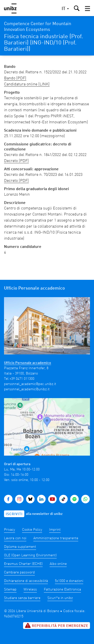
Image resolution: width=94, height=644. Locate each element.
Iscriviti (14, 514)
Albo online (58, 564)
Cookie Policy (32, 530)
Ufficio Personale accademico (28, 363)
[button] (87, 9)
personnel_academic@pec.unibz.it (30, 384)
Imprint (55, 530)
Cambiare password (19, 572)
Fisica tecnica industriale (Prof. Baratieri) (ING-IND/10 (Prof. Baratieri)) (43, 43)
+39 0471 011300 (22, 379)
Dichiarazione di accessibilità (26, 581)
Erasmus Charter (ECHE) (23, 564)
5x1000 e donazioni (69, 581)
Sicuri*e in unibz (60, 598)
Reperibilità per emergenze (57, 625)
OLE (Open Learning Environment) (30, 555)
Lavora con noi (15, 538)
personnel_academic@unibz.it (27, 389)
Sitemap (10, 589)
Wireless (30, 589)
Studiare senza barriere (22, 598)
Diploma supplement (20, 547)
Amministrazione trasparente (56, 538)
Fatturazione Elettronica (62, 589)
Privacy (10, 530)
